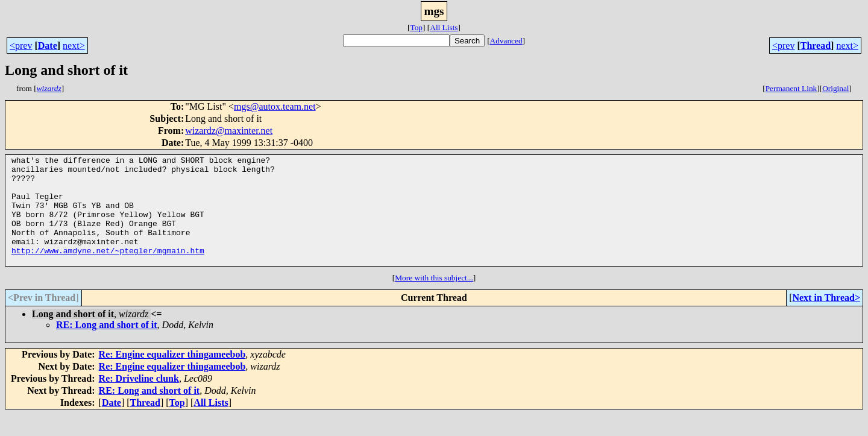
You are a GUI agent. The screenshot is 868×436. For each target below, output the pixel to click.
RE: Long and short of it (107, 346)
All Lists (444, 27)
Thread (816, 46)
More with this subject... (434, 299)
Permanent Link (791, 88)
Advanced (506, 41)
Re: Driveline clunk (139, 400)
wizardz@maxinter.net (229, 131)
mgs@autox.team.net (275, 106)
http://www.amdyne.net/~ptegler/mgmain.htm (108, 270)
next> (74, 46)
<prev (21, 46)
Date (48, 46)
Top (416, 27)
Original (835, 88)
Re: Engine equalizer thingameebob (172, 376)
